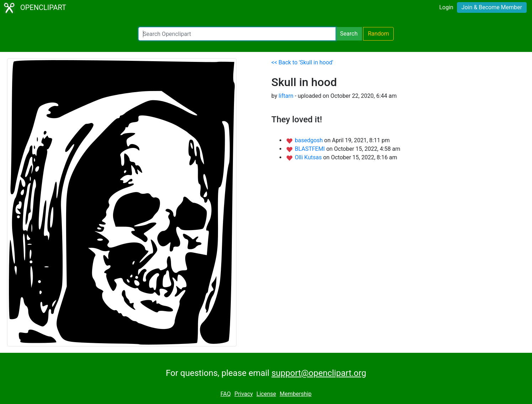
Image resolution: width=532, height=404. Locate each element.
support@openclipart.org (319, 373)
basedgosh (310, 140)
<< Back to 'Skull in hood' (302, 62)
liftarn (286, 96)
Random (378, 34)
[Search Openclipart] (237, 34)
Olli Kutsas (309, 157)
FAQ (226, 394)
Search (349, 34)
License (266, 394)
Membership (296, 394)
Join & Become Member (492, 7)
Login (446, 7)
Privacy (244, 394)
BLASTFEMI (310, 149)
